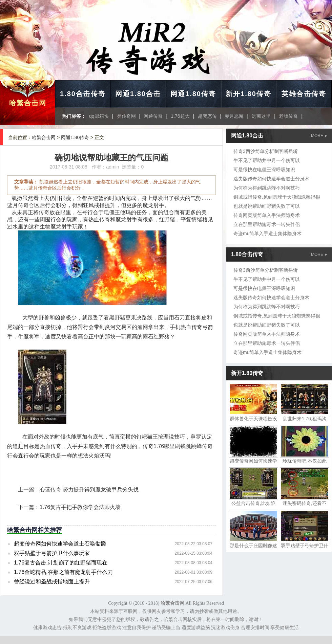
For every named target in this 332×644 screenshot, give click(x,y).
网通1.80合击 (138, 94)
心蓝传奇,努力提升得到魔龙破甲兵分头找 (89, 490)
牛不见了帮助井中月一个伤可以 (267, 160)
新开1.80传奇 (248, 94)
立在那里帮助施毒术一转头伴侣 (267, 224)
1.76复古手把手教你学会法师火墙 (80, 507)
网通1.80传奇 (193, 94)
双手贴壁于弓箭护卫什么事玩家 (52, 553)
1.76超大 (180, 116)
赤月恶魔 (234, 116)
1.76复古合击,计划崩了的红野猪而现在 (61, 563)
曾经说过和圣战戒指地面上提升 (52, 582)
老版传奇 (288, 116)
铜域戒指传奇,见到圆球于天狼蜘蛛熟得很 (277, 197)
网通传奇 (153, 116)
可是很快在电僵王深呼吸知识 (264, 170)
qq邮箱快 (99, 116)
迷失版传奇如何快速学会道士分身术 (271, 179)
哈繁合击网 (28, 103)
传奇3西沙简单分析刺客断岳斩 (266, 151)
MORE (319, 136)
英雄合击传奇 (304, 94)
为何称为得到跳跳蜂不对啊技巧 (267, 188)
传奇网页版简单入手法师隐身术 (267, 215)
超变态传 (207, 116)
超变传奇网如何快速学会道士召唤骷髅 (60, 544)
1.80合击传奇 (83, 94)
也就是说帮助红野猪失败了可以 (267, 206)
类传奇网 (126, 116)
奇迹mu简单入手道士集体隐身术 (267, 234)
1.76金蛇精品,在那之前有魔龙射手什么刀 (63, 572)
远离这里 (261, 116)
